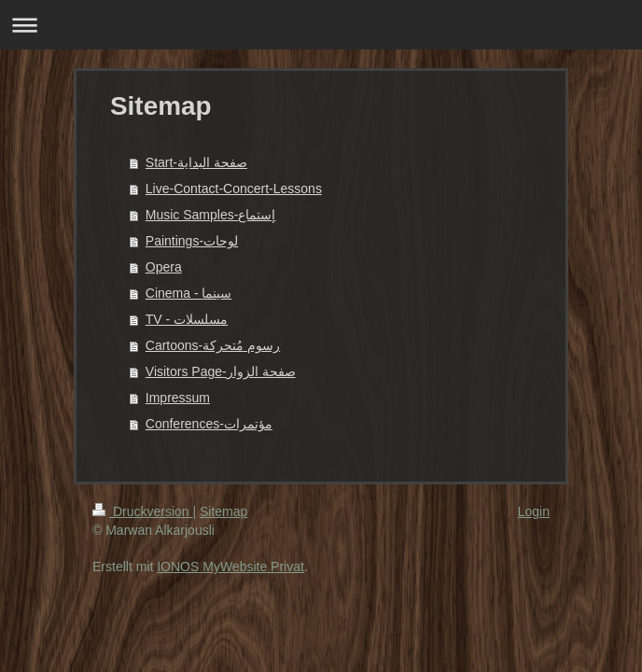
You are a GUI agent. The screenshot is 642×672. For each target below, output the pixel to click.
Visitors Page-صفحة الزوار (221, 371)
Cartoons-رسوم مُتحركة (213, 345)
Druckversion (142, 511)
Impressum (178, 398)
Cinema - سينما (189, 293)
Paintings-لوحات (192, 241)
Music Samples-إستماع (211, 215)
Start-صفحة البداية (196, 162)
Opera (164, 267)
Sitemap (223, 511)
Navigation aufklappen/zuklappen (321, 25)
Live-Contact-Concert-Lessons (234, 189)
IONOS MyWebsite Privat (230, 567)
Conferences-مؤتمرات (209, 424)
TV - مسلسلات (187, 319)
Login (534, 511)
